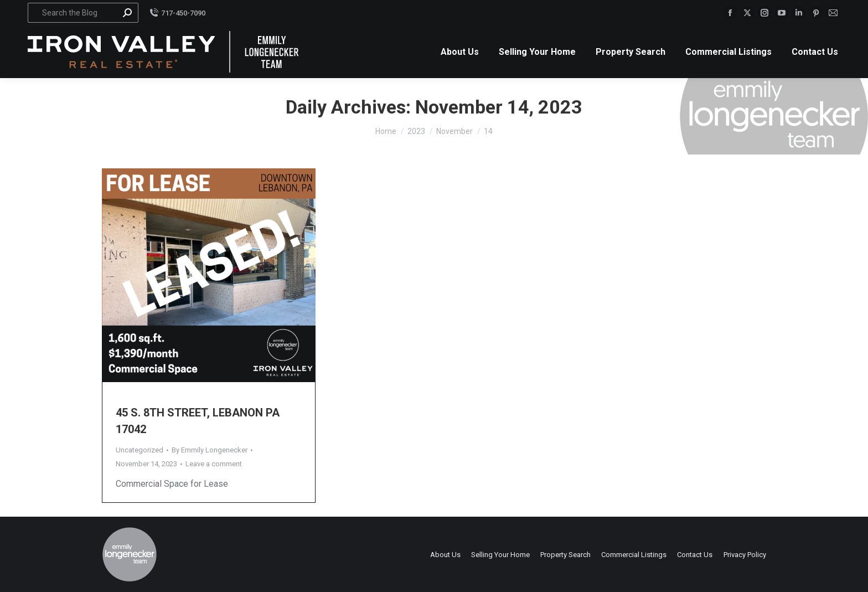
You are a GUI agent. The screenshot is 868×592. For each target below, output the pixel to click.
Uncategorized (139, 450)
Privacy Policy (745, 555)
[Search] (83, 13)
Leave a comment (214, 464)
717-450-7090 (177, 13)
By (210, 450)
